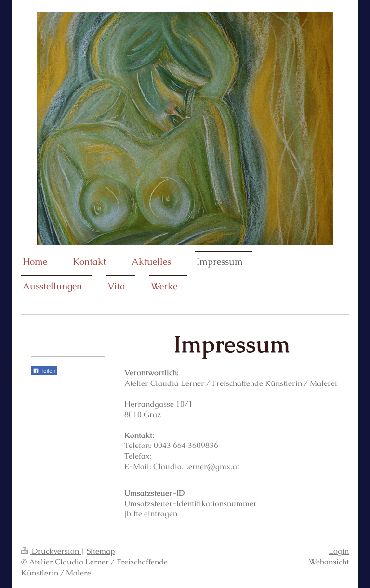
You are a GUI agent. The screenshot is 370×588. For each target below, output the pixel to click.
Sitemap (101, 551)
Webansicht (329, 562)
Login (339, 551)
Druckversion (51, 551)
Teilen (44, 371)
